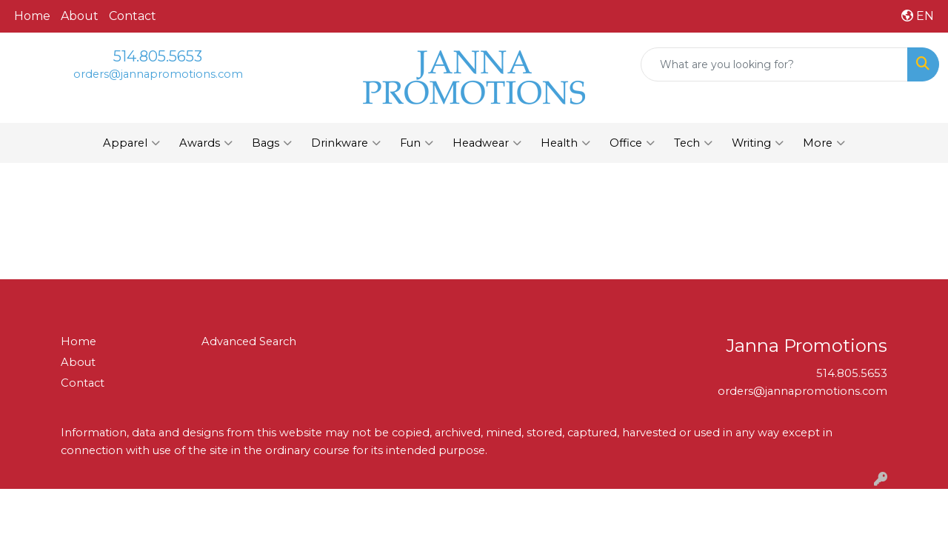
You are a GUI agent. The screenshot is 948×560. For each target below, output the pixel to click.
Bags (272, 143)
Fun (417, 143)
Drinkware (346, 143)
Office (632, 143)
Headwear (487, 143)
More (824, 143)
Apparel (131, 143)
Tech (693, 143)
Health (565, 143)
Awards (206, 143)
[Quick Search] (774, 64)
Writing (758, 143)
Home (32, 16)
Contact (133, 16)
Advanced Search (249, 341)
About (80, 16)
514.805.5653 (158, 56)
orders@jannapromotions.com (158, 74)
